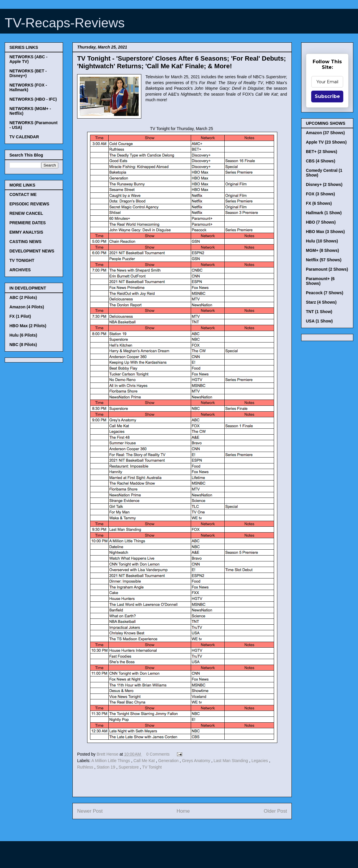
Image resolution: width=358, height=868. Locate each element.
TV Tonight (152, 767)
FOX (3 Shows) (320, 194)
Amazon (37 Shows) (325, 133)
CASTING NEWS (25, 242)
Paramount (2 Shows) (327, 269)
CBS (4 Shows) (321, 161)
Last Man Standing (232, 761)
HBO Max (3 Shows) (325, 232)
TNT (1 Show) (319, 312)
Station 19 (106, 767)
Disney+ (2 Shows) (324, 184)
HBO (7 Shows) (321, 222)
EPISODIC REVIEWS (29, 204)
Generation (169, 761)
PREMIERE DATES (28, 223)
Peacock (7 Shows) (325, 293)
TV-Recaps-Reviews (65, 23)
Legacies (260, 761)
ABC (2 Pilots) (23, 297)
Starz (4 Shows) (321, 302)
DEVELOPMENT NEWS (32, 251)
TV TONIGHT (22, 260)
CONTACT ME (23, 194)
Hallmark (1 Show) (324, 213)
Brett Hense (108, 754)
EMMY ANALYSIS (26, 232)
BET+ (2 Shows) (321, 152)
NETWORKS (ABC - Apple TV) (28, 59)
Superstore (129, 767)
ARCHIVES (20, 270)
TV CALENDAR (24, 137)
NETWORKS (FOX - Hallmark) (28, 87)
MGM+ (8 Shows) (322, 250)
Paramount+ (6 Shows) (320, 281)
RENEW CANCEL (26, 213)
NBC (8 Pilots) (23, 345)
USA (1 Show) (319, 321)
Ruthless (86, 767)
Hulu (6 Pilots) (23, 335)
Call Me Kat (145, 761)
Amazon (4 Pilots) (27, 307)
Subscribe (327, 96)
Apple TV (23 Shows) (326, 142)
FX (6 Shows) (319, 203)
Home (183, 811)
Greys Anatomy (197, 761)
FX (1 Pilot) (20, 316)
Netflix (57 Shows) (324, 260)
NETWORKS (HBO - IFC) (33, 99)
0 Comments (158, 754)
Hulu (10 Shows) (322, 241)
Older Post (275, 811)
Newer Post (90, 811)
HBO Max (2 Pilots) (28, 326)
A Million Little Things (111, 761)
